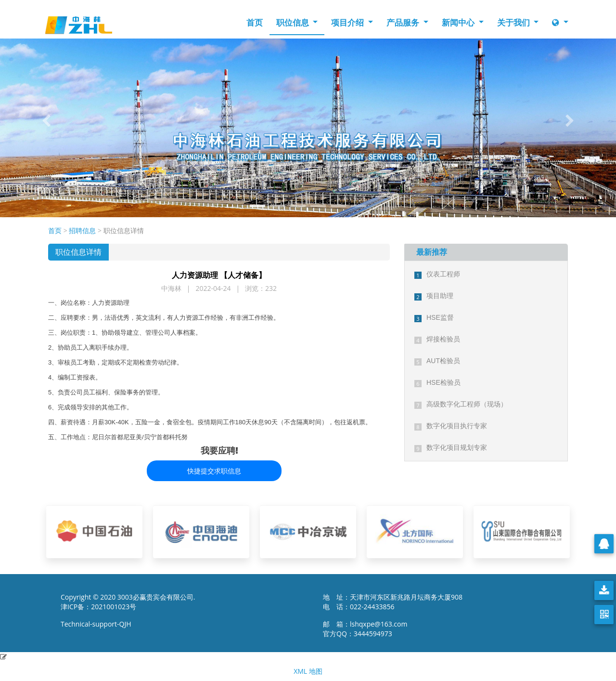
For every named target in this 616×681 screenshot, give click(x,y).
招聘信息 (82, 230)
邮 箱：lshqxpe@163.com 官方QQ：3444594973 (368, 629)
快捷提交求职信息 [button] (214, 471)
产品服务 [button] (404, 22)
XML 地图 (308, 671)
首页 (255, 22)
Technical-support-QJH (98, 624)
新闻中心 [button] (459, 22)
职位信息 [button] (294, 22)
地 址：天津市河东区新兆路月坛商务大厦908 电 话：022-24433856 (393, 602)
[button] (46, 121)
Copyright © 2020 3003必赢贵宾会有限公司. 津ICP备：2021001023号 (128, 602)
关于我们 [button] (514, 22)
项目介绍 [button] (348, 22)
